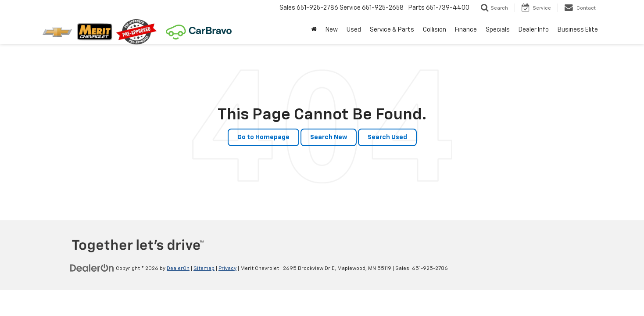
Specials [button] (498, 30)
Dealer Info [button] (534, 30)
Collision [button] (435, 30)
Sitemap (204, 269)
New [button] (332, 30)
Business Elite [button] (578, 30)
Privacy (227, 269)
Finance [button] (466, 30)
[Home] (314, 30)
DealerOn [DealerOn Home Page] (178, 269)
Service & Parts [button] (392, 30)
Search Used (387, 137)
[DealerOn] (92, 268)
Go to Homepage (263, 137)
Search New (329, 137)
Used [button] (354, 30)
